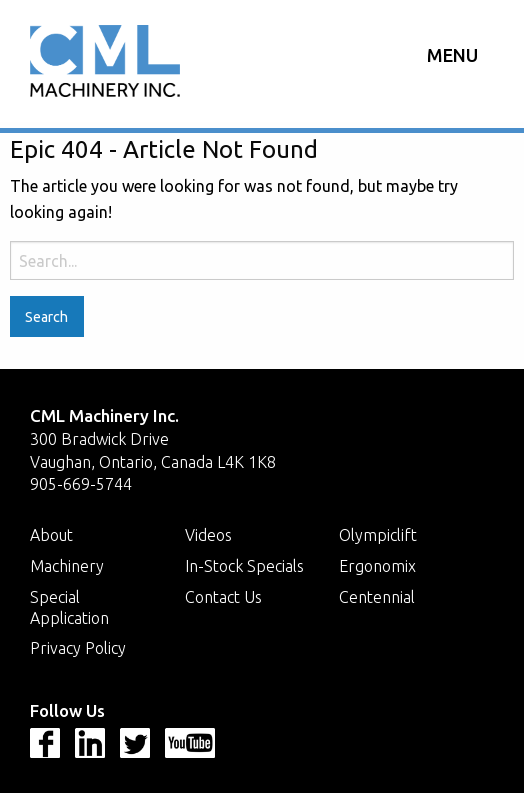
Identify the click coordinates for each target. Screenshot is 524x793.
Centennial (377, 597)
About (51, 535)
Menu (452, 55)
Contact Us (223, 597)
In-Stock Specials (244, 566)
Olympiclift (378, 535)
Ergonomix (377, 566)
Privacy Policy (78, 648)
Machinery (67, 566)
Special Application (69, 607)
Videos (208, 535)
